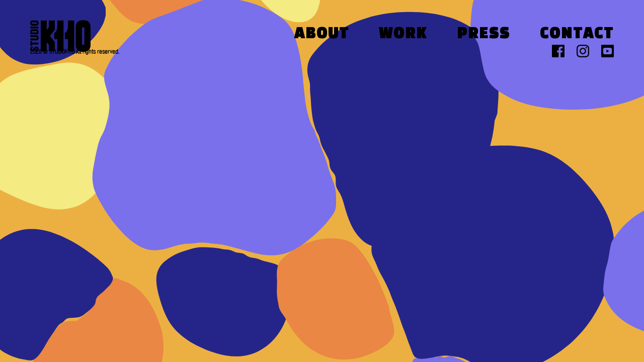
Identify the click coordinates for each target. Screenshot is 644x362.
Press (484, 34)
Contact (577, 34)
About (322, 34)
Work (403, 34)
